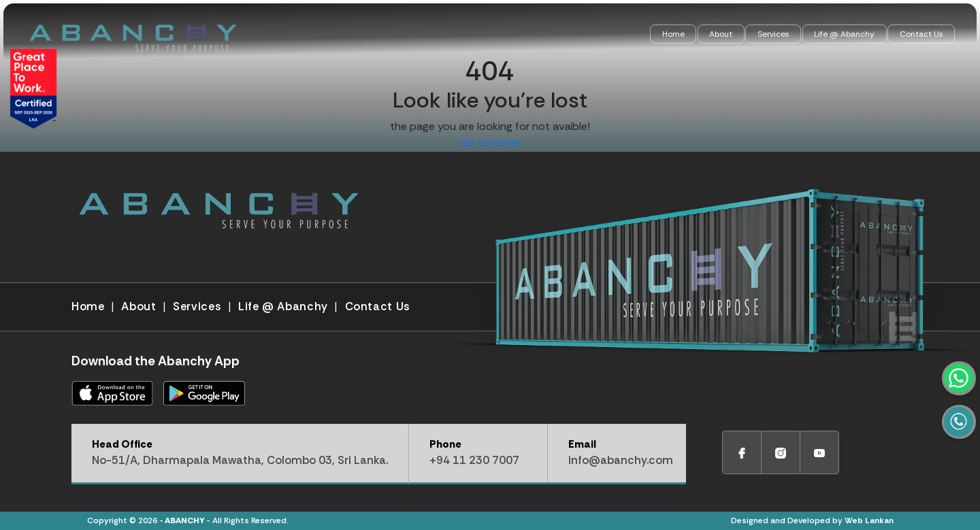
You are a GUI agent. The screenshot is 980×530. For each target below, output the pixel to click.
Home (673, 34)
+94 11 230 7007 (474, 460)
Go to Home (490, 143)
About (721, 34)
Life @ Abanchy (844, 34)
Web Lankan (869, 520)
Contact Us (921, 34)
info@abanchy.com (621, 460)
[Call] (964, 446)
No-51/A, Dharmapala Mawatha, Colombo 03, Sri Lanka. (240, 460)
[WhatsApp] (964, 414)
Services (773, 34)
